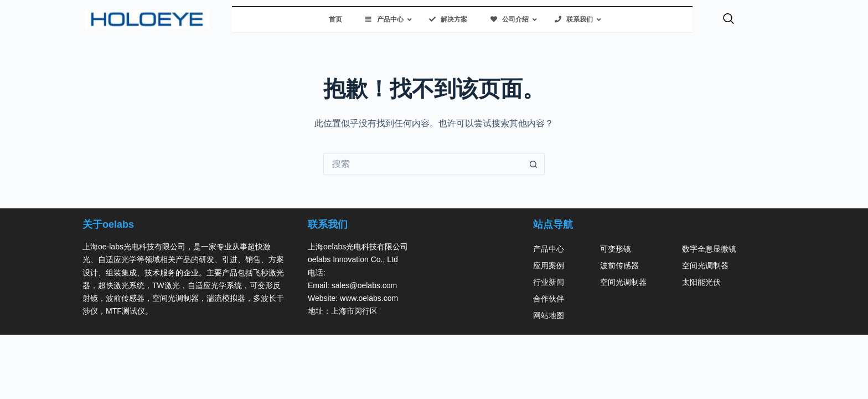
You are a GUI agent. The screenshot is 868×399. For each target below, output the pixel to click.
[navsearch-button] (728, 19)
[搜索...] (423, 164)
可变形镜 (616, 249)
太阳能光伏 (701, 282)
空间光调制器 (623, 282)
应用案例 (549, 265)
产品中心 (549, 249)
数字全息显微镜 (709, 249)
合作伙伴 (549, 299)
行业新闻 (549, 282)
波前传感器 (619, 265)
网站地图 (549, 315)
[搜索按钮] (534, 164)
